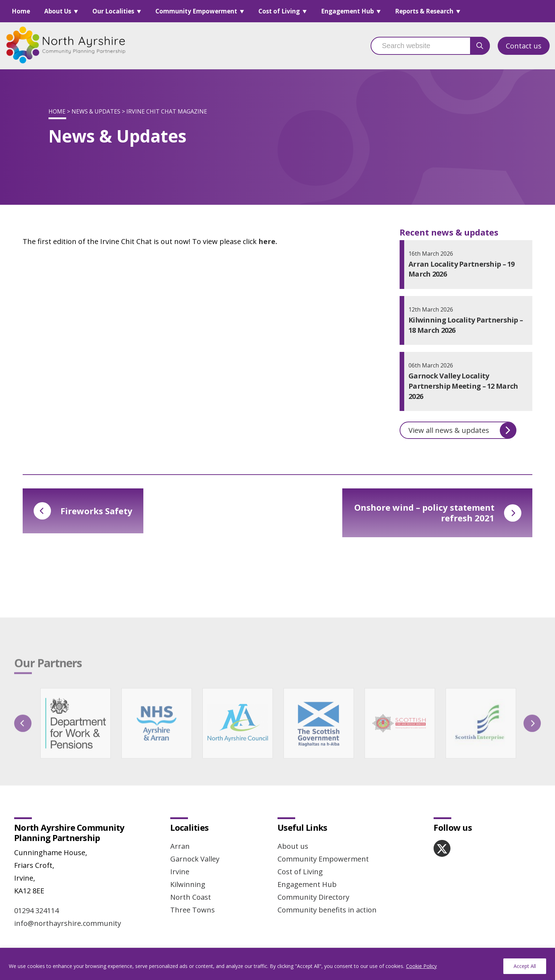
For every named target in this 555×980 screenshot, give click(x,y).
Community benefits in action (327, 910)
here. (268, 241)
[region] (277, 964)
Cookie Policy (421, 966)
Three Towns (193, 910)
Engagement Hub (347, 11)
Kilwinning (188, 884)
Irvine (180, 872)
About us (293, 846)
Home (21, 11)
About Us (58, 11)
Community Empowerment (196, 11)
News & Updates (96, 111)
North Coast (191, 897)
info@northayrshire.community (68, 923)
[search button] (480, 46)
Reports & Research (424, 11)
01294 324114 (36, 911)
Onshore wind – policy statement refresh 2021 (438, 513)
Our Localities (113, 11)
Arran (180, 846)
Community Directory (313, 897)
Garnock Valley (195, 859)
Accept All (525, 966)
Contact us (524, 46)
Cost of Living (279, 11)
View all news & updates (462, 430)
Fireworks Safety (83, 511)
